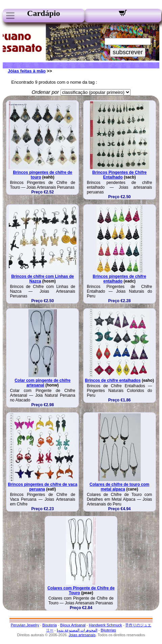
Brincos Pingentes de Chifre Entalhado (120, 175)
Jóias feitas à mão (27, 71)
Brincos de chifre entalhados (113, 380)
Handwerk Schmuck (106, 625)
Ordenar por (45, 92)
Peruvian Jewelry (25, 625)
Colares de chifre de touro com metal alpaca (120, 487)
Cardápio (43, 13)
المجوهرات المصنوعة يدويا (77, 630)
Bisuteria (50, 625)
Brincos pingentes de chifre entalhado (119, 279)
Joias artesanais (82, 635)
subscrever (128, 52)
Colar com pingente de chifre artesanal (42, 383)
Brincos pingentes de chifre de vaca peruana (42, 487)
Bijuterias (108, 630)
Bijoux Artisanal (73, 625)
